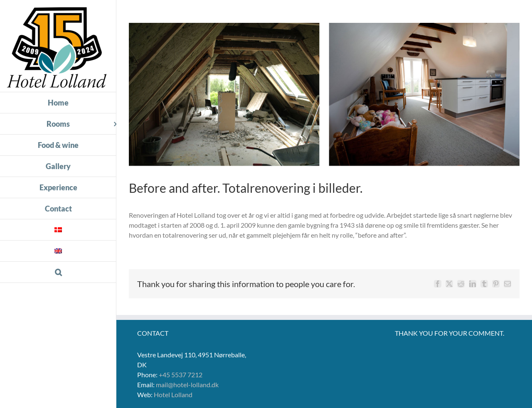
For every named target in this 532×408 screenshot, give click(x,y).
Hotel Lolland (173, 394)
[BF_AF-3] (324, 95)
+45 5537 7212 (181, 375)
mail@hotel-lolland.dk (187, 385)
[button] (58, 272)
